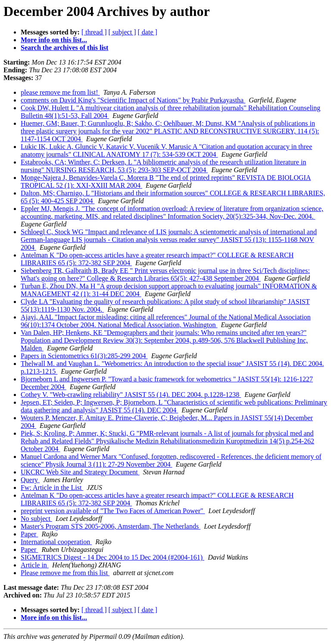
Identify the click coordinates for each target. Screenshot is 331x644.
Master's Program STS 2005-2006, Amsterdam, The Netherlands (111, 526)
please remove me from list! (60, 92)
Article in (35, 565)
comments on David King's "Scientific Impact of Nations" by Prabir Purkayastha (133, 100)
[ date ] (148, 32)
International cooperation (56, 542)
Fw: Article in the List (52, 488)
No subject (36, 519)
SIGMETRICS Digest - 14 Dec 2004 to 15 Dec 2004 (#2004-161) (112, 557)
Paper (29, 534)
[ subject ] (122, 32)
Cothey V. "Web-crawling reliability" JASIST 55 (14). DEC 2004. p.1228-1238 (131, 395)
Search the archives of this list (64, 48)
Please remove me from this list (65, 573)
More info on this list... (54, 40)
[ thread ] (94, 32)
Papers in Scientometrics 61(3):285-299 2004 (84, 356)
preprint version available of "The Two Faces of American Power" (113, 511)
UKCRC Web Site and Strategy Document (80, 472)
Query (30, 480)
